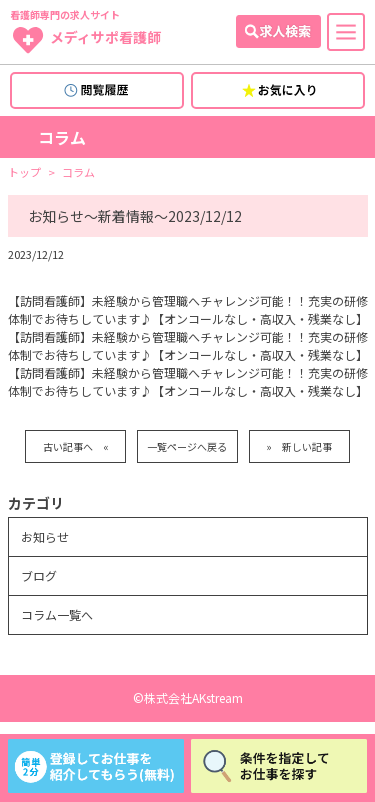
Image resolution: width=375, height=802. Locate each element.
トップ (24, 172)
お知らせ (45, 536)
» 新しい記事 (299, 446)
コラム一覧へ (57, 614)
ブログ (39, 575)
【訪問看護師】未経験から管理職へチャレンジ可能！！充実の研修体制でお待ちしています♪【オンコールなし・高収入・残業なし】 (188, 309)
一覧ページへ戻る (187, 446)
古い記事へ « (76, 446)
